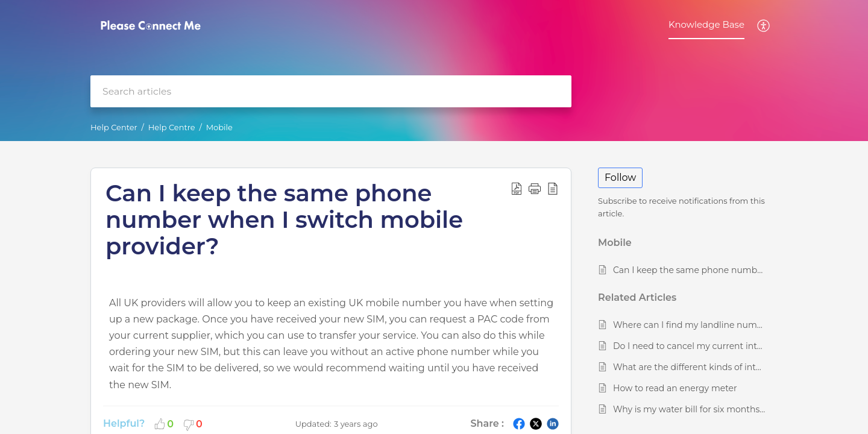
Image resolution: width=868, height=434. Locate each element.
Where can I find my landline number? (689, 325)
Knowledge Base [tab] (706, 24)
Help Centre (172, 127)
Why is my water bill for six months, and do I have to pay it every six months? (689, 409)
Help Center (114, 127)
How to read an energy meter (675, 388)
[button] (764, 25)
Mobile (219, 127)
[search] (331, 91)
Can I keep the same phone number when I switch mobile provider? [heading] (284, 220)
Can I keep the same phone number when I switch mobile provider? (689, 270)
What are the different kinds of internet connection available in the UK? (689, 367)
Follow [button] (620, 178)
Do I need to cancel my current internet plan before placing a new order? (689, 346)
